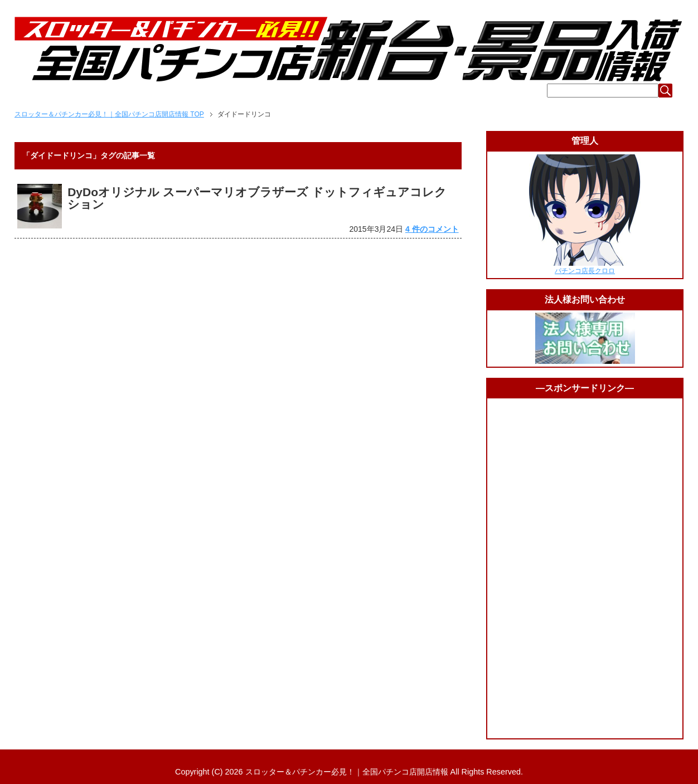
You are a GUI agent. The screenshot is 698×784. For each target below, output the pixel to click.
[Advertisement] (585, 568)
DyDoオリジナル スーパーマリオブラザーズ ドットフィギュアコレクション (257, 198)
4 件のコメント (432, 229)
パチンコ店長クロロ (585, 271)
